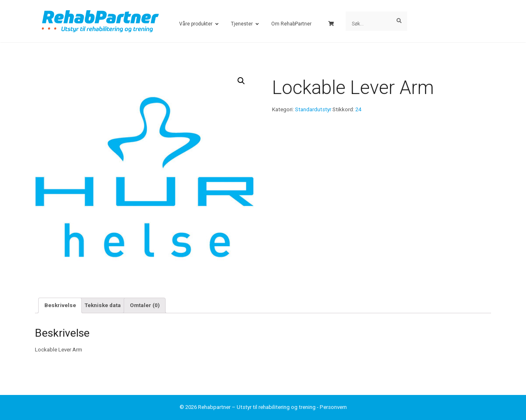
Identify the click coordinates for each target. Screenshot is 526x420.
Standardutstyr (313, 109)
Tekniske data (103, 305)
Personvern (333, 407)
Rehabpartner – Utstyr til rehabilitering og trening (257, 407)
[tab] (60, 305)
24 (358, 109)
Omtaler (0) (145, 305)
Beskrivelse (60, 305)
